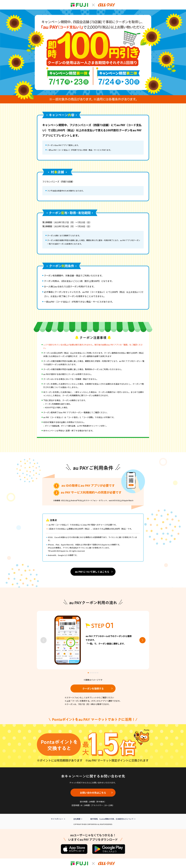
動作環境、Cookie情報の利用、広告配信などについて (112, 819)
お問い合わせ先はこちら (93, 793)
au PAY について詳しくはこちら (92, 572)
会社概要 (77, 819)
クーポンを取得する (93, 688)
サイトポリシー (57, 819)
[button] (142, 640)
